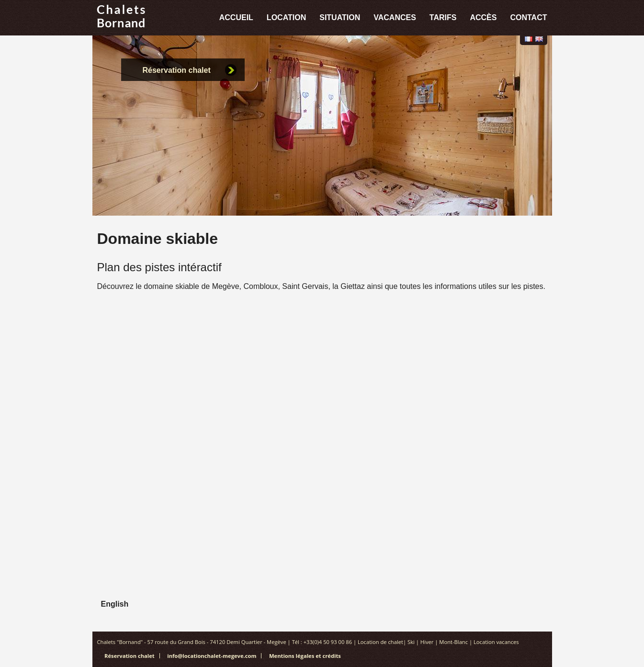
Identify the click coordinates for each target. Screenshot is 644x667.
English (539, 39)
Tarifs (443, 17)
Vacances (395, 17)
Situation (340, 17)
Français (529, 39)
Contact (528, 17)
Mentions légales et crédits (305, 656)
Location (286, 17)
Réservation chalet (177, 70)
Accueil (236, 17)
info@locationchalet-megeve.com (212, 656)
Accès (483, 17)
